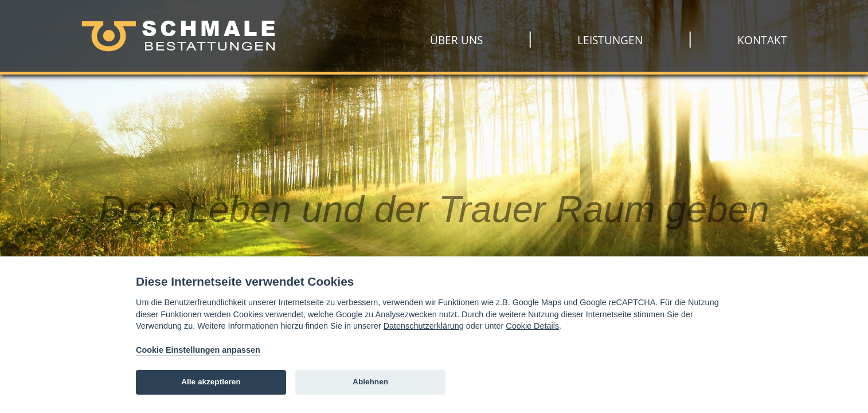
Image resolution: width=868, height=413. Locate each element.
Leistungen (610, 40)
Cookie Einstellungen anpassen (198, 350)
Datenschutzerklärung (424, 326)
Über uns (456, 40)
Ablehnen (370, 382)
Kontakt (762, 40)
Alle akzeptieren (211, 382)
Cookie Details (532, 326)
